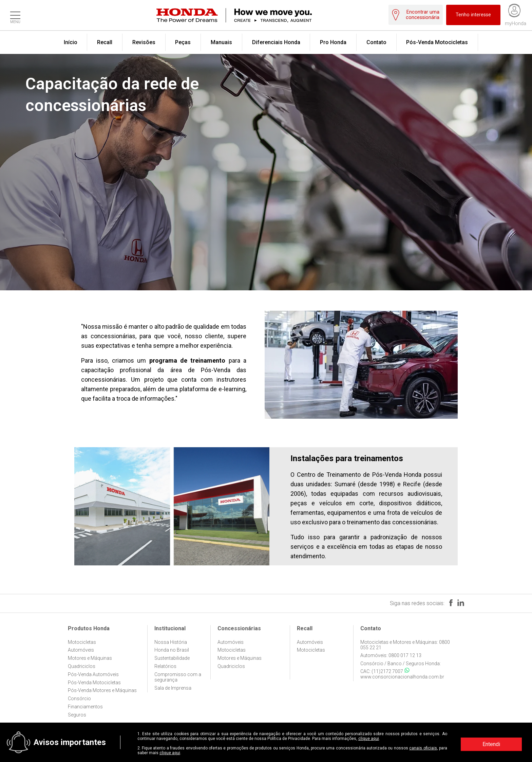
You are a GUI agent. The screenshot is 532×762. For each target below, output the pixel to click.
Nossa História (171, 642)
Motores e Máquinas (90, 658)
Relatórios (165, 666)
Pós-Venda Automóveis (93, 674)
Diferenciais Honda (276, 42)
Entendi (491, 744)
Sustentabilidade (172, 658)
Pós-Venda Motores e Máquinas (102, 690)
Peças (183, 42)
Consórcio (79, 698)
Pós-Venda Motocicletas (437, 42)
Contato (376, 42)
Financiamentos (85, 707)
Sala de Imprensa (173, 688)
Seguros (77, 715)
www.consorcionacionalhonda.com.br (402, 677)
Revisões (144, 42)
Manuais (221, 42)
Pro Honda (333, 42)
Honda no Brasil (172, 650)
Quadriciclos (82, 666)
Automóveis (81, 650)
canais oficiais (423, 748)
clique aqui (369, 739)
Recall (105, 42)
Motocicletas (82, 642)
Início (71, 42)
